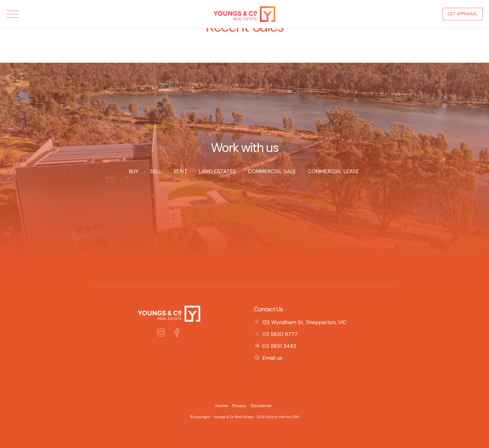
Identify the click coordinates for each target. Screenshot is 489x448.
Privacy (239, 406)
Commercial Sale (272, 171)
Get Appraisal (463, 14)
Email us (272, 358)
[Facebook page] (177, 334)
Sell (156, 171)
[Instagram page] (162, 334)
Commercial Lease (333, 171)
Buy (133, 171)
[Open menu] (13, 14)
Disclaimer (261, 406)
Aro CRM (292, 417)
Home (222, 406)
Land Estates (217, 171)
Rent (180, 171)
